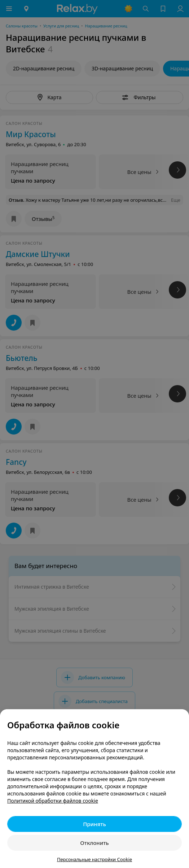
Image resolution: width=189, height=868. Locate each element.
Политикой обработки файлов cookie (53, 801)
